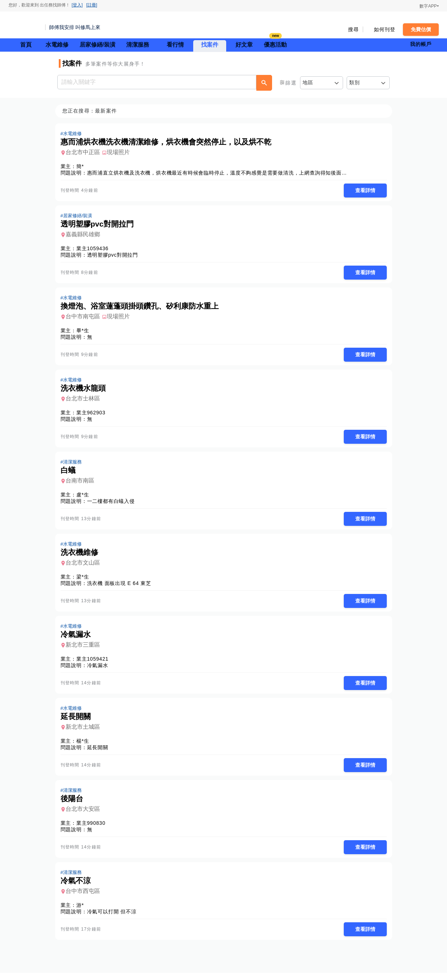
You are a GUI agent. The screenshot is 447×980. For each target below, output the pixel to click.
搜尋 (354, 29)
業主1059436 (95, 249)
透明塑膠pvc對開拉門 (115, 256)
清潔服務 (138, 45)
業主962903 (93, 415)
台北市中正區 (85, 153)
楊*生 (85, 746)
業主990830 (93, 829)
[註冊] (92, 5)
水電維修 (57, 45)
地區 (308, 82)
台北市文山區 (85, 567)
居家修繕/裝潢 (98, 45)
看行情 (175, 45)
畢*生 (85, 332)
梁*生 (85, 581)
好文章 (244, 45)
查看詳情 (363, 191)
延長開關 (100, 753)
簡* (82, 167)
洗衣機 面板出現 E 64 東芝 (121, 587)
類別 (355, 82)
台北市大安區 (85, 815)
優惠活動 (275, 44)
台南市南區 (82, 484)
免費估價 (421, 29)
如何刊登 (385, 29)
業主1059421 (95, 663)
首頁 (26, 45)
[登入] (77, 5)
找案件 (210, 45)
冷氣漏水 (100, 670)
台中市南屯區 (85, 318)
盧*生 (85, 498)
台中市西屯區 (85, 898)
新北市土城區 (85, 732)
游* (82, 912)
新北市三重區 (85, 649)
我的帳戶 (421, 44)
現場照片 (120, 153)
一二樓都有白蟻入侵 (113, 504)
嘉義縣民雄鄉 (85, 235)
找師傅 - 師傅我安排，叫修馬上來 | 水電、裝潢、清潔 (25, 25)
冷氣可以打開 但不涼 (114, 918)
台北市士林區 (85, 401)
